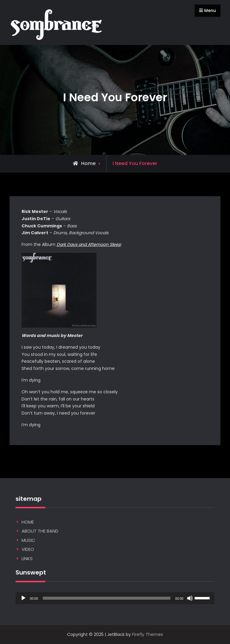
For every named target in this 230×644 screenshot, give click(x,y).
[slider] (107, 598)
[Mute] (190, 598)
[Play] (23, 598)
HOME (28, 522)
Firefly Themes (147, 634)
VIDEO (28, 549)
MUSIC (28, 540)
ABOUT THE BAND (40, 531)
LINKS (27, 558)
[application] (115, 598)
